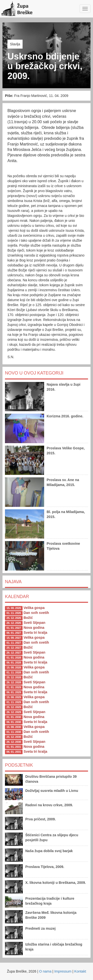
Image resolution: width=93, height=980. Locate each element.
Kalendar (17, 597)
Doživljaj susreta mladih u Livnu (52, 791)
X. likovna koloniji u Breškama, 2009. (56, 883)
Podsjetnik (19, 765)
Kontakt (80, 971)
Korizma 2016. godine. (65, 416)
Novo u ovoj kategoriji (34, 373)
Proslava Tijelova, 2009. (45, 867)
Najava (13, 582)
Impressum (63, 971)
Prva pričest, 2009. (41, 819)
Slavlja (15, 44)
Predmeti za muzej (40, 928)
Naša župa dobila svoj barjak (49, 851)
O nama (45, 971)
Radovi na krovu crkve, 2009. (49, 805)
